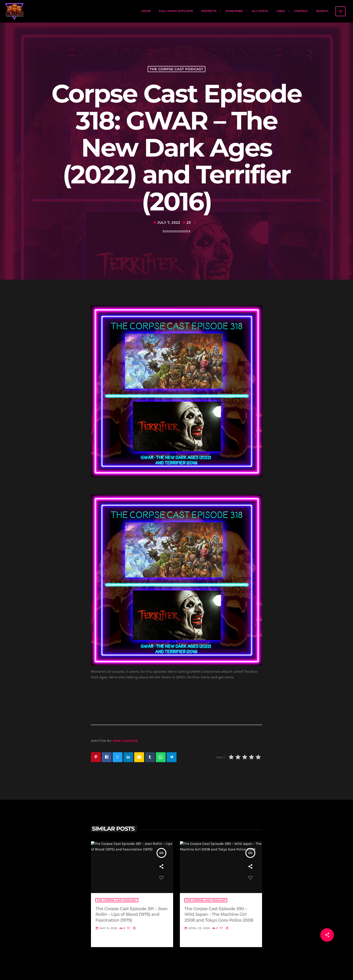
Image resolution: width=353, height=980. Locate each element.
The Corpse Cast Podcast (176, 69)
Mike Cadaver (125, 741)
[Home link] (15, 11)
